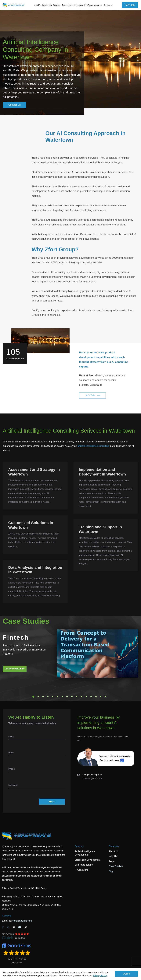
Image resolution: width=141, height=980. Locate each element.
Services (79, 846)
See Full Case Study (15, 669)
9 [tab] (72, 697)
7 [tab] (62, 697)
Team (112, 861)
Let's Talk (130, 5)
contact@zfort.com (93, 779)
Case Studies (116, 866)
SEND (52, 802)
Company (114, 846)
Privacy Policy (100, 976)
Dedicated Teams (84, 865)
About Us (114, 851)
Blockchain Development (87, 860)
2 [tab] (38, 697)
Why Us (113, 856)
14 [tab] (96, 697)
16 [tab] (106, 697)
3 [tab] (43, 697)
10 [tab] (77, 697)
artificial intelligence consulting (93, 446)
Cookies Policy (40, 888)
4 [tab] (48, 697)
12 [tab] (86, 697)
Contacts (7, 916)
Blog (111, 871)
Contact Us (108, 5)
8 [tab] (67, 697)
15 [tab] (101, 697)
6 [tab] (57, 697)
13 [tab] (91, 697)
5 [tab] (53, 697)
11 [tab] (81, 697)
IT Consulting (81, 870)
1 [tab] (33, 697)
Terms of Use (24, 888)
